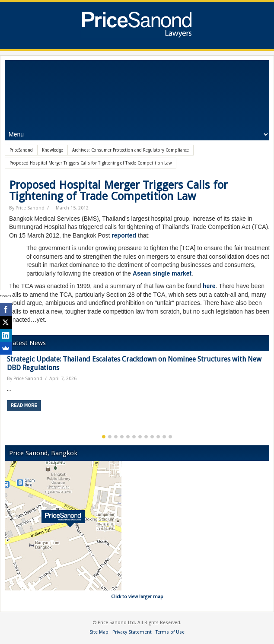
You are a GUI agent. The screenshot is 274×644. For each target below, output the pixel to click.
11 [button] (164, 437)
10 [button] (158, 437)
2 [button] (110, 437)
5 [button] (128, 437)
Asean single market (162, 273)
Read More (24, 405)
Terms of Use (170, 632)
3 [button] (116, 437)
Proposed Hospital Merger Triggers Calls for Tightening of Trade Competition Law (118, 190)
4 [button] (122, 437)
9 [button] (152, 437)
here (209, 286)
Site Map (99, 632)
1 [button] (104, 437)
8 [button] (146, 437)
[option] (137, 386)
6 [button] (134, 437)
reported (124, 235)
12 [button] (170, 437)
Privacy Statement (132, 632)
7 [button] (140, 437)
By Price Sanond (27, 208)
